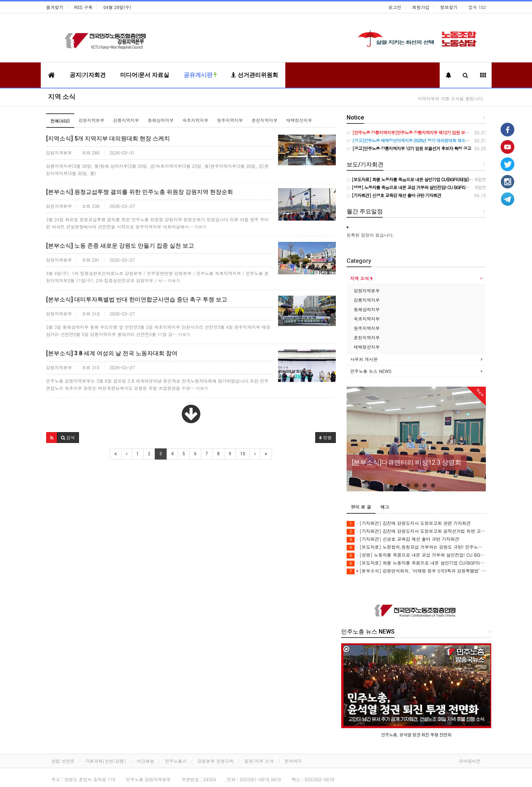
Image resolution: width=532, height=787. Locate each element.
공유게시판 (200, 75)
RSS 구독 (83, 7)
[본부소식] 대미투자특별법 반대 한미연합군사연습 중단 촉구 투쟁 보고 (137, 299)
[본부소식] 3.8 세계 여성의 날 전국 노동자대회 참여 (112, 353)
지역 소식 (62, 97)
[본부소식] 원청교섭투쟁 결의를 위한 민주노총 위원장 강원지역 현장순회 (140, 192)
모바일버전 (470, 761)
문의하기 (293, 761)
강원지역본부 (92, 120)
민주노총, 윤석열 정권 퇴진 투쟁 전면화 (416, 734)
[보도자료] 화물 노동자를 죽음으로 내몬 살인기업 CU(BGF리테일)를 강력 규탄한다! (416, 563)
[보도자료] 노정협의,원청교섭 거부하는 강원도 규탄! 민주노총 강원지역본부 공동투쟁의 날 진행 (416, 547)
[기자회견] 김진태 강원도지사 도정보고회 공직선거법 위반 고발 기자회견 (416, 531)
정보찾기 (449, 7)
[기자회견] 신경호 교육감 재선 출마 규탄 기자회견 (403, 539)
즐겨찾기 (55, 7)
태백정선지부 (299, 120)
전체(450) (60, 121)
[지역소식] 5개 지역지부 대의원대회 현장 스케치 (108, 138)
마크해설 (146, 761)
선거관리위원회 (255, 75)
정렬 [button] (326, 437)
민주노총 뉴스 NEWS (371, 371)
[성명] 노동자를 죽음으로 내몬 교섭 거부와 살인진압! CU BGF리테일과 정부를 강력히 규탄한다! (416, 555)
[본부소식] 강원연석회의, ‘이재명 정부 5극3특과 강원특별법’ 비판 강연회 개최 (416, 571)
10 (243, 454)
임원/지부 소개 (259, 761)
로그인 (395, 7)
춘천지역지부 (265, 120)
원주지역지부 (230, 120)
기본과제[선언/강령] (106, 761)
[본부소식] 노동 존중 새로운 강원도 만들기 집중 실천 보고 (120, 246)
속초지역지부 (195, 120)
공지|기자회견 (88, 75)
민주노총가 (176, 761)
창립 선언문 (63, 761)
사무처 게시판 (364, 359)
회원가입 (421, 7)
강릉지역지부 (126, 120)
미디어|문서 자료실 (145, 75)
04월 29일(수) (117, 7)
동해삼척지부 (161, 120)
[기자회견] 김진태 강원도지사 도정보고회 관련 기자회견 (409, 523)
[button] (52, 438)
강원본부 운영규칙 (216, 761)
